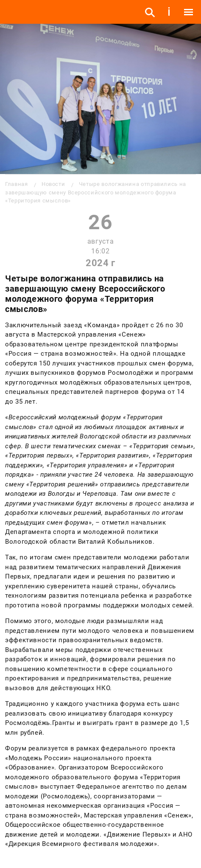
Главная (16, 184)
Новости (53, 184)
